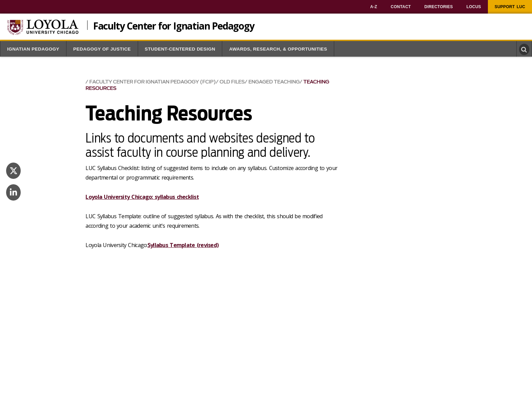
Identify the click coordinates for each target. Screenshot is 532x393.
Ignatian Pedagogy (33, 49)
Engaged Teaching (274, 82)
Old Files (232, 82)
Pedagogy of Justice (102, 49)
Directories (439, 7)
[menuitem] (374, 7)
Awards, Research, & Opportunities (278, 49)
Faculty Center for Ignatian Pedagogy (174, 25)
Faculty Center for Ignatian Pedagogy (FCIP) (153, 82)
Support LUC (510, 7)
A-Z (374, 7)
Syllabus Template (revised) (183, 245)
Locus (474, 7)
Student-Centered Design (180, 49)
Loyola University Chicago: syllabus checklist (142, 197)
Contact (401, 7)
